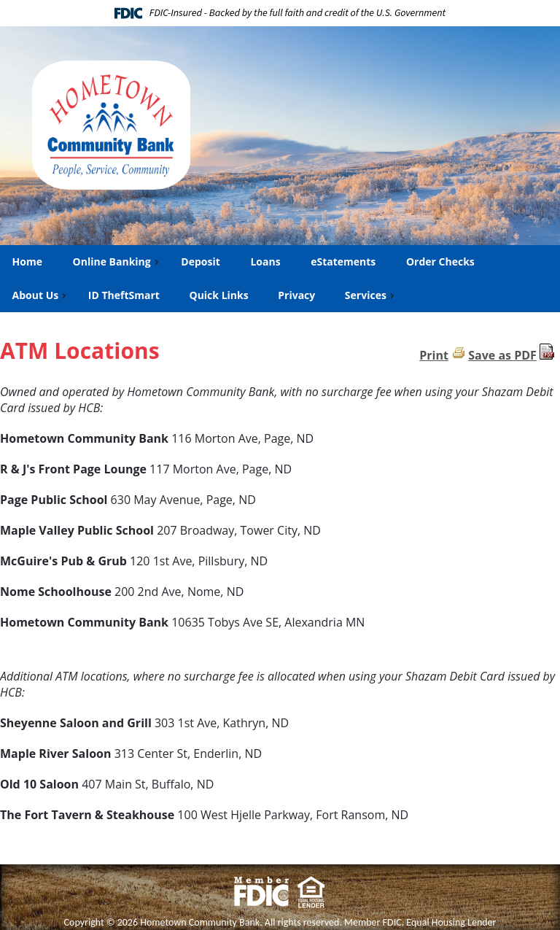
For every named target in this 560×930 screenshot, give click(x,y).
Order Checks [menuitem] (440, 261)
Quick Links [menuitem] (219, 295)
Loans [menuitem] (265, 261)
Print (434, 355)
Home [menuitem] (27, 261)
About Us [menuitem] (41, 295)
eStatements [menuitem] (343, 261)
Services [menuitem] (371, 295)
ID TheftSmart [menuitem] (124, 295)
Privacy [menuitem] (296, 295)
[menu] (280, 279)
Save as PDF (502, 355)
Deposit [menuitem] (200, 261)
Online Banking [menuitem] (117, 261)
